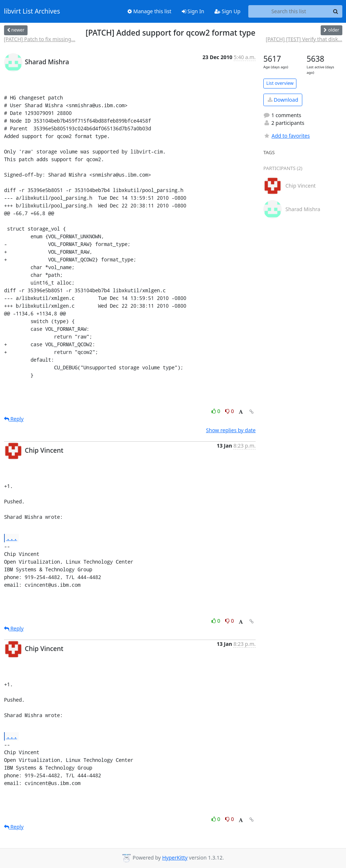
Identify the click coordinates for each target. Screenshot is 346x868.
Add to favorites (286, 136)
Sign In (193, 11)
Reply (14, 419)
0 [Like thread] (217, 411)
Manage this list (149, 11)
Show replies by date (231, 430)
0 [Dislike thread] (230, 411)
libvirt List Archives (32, 11)
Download (283, 100)
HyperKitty (175, 858)
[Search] (336, 11)
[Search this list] (289, 11)
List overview (280, 83)
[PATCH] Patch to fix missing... (40, 39)
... (12, 538)
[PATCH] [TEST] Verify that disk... (304, 39)
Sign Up (228, 11)
